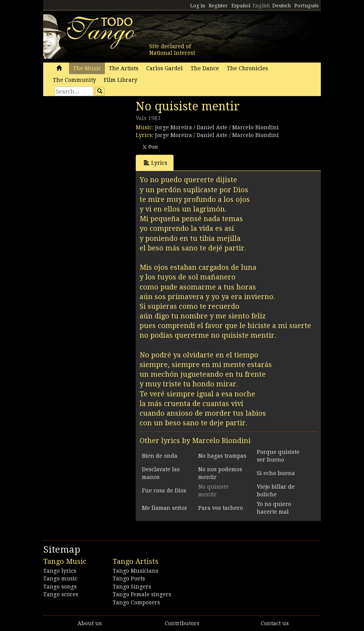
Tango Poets (129, 579)
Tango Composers (136, 602)
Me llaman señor (165, 508)
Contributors (182, 623)
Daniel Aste (212, 127)
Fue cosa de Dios (164, 491)
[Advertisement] (101, 152)
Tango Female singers (142, 594)
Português (306, 6)
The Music (87, 68)
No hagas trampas (222, 456)
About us (90, 623)
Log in (198, 6)
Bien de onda (160, 456)
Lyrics (156, 163)
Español (241, 6)
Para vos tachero (221, 508)
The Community (74, 80)
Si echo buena (276, 473)
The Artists (124, 68)
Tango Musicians (136, 571)
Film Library (120, 80)
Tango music (60, 579)
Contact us (275, 623)
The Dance (205, 68)
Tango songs (60, 587)
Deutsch (281, 6)
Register (218, 6)
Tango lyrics (60, 571)
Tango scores (61, 594)
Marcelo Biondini (255, 127)
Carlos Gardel (164, 68)
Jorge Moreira (174, 127)
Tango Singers (132, 587)
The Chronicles (247, 68)
